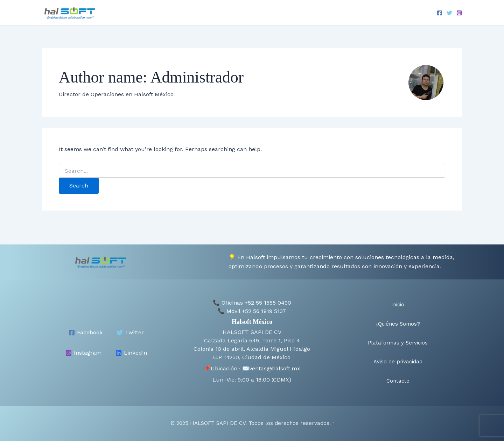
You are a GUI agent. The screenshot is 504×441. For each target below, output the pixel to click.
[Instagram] (459, 13)
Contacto (410, 13)
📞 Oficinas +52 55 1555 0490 (252, 297)
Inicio (195, 13)
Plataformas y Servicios (298, 13)
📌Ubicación (220, 363)
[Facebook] (440, 13)
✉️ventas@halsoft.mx (271, 363)
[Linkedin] (131, 347)
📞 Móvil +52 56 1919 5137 (252, 306)
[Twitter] (449, 13)
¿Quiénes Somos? (234, 13)
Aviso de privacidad (364, 13)
